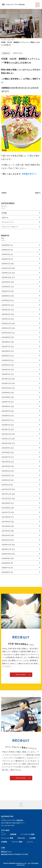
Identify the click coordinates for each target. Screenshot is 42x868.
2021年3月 (8, 531)
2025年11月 (8, 273)
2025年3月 (8, 310)
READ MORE (21, 678)
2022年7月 (8, 457)
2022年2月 (8, 480)
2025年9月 (8, 282)
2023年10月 (8, 388)
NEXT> (38, 193)
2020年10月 (8, 554)
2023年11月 (8, 383)
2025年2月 (8, 314)
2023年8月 (8, 397)
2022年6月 (8, 462)
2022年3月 (8, 475)
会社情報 (32, 838)
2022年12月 (8, 434)
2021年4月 (8, 526)
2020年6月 (7, 572)
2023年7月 (8, 402)
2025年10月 (8, 277)
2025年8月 (8, 287)
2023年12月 (8, 379)
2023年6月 (8, 406)
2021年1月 (8, 540)
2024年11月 (8, 328)
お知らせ (5, 217)
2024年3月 (8, 365)
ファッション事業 (7, 838)
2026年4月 (7, 250)
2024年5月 (8, 356)
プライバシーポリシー (10, 227)
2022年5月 (8, 466)
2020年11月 (8, 549)
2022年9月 (8, 448)
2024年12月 (8, 323)
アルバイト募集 (17, 842)
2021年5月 (8, 521)
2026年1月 (8, 263)
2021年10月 (8, 498)
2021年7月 (8, 512)
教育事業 (13, 834)
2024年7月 (8, 346)
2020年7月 (7, 568)
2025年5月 (8, 300)
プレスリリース (8, 222)
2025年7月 (8, 291)
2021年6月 (8, 517)
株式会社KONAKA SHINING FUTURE (15, 854)
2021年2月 (8, 535)
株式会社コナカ (6, 852)
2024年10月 (8, 333)
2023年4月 (8, 416)
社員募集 (4, 842)
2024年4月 (8, 360)
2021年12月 (8, 489)
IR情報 (4, 213)
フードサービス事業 (28, 834)
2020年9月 (8, 558)
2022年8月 (8, 452)
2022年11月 (8, 439)
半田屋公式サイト (29, 174)
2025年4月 (8, 305)
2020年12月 (8, 545)
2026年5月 (7, 245)
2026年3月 (7, 254)
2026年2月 (7, 259)
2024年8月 (8, 342)
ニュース (30, 842)
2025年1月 (8, 319)
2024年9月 (8, 337)
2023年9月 (8, 392)
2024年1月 (8, 374)
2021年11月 (8, 494)
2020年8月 (7, 563)
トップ (3, 40)
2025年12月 (8, 268)
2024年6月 (8, 351)
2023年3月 (8, 420)
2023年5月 (8, 411)
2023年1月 (8, 429)
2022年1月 (7, 485)
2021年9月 (8, 503)
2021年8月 (8, 508)
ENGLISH (21, 838)
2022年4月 (8, 471)
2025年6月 (8, 296)
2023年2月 (8, 425)
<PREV (4, 193)
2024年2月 (8, 369)
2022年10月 (8, 443)
